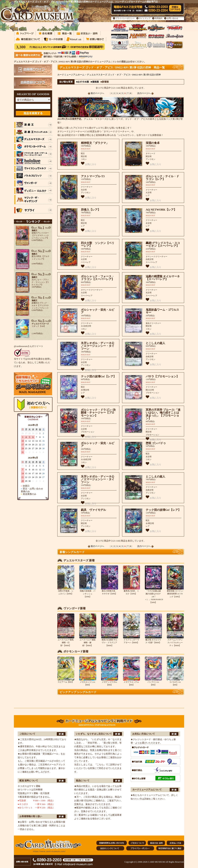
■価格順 (95, 82)
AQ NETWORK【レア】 (161, 210)
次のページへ (146, 93)
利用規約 (159, 18)
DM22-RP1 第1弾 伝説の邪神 (147, 75)
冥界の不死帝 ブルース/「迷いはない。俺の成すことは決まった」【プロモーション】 (163, 414)
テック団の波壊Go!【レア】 (98, 376)
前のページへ (96, 93)
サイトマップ (145, 18)
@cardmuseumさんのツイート (29, 346)
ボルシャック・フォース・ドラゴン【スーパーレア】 (98, 278)
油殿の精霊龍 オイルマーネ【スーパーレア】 (163, 278)
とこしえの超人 (155, 343)
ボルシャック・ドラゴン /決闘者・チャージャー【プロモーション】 (98, 413)
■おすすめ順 (83, 82)
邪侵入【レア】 (91, 210)
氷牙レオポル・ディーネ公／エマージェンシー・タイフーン (98, 346)
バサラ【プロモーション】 (162, 376)
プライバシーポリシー (125, 18)
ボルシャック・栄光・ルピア (98, 311)
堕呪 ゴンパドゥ (156, 443)
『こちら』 (100, 765)
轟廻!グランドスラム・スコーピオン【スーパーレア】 (163, 244)
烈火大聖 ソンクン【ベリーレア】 (98, 244)
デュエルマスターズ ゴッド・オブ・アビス (109, 75)
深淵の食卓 (153, 143)
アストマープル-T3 (93, 176)
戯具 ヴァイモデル (93, 510)
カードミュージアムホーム (71, 75)
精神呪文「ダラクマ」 (95, 143)
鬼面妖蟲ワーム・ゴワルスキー (162, 311)
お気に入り (89, 164)
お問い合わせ (172, 18)
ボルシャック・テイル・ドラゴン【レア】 (162, 178)
